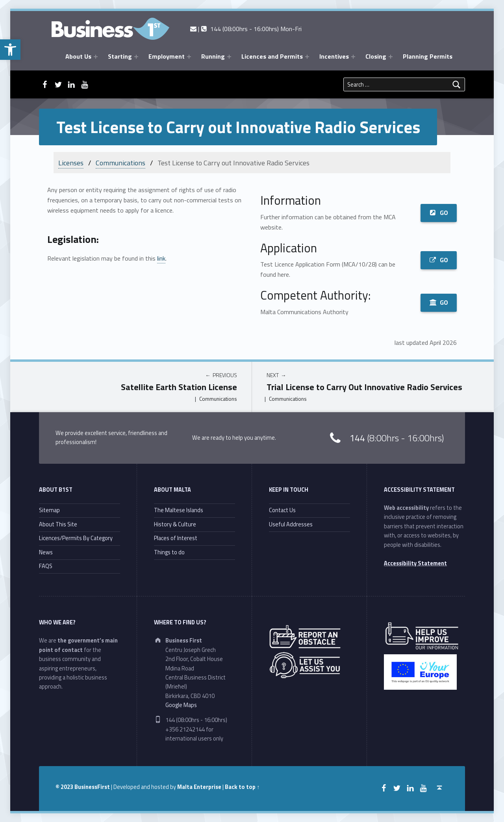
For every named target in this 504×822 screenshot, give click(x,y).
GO (439, 213)
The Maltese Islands (179, 510)
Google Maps (181, 705)
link (161, 258)
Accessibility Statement (415, 563)
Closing (376, 56)
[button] (10, 50)
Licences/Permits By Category (76, 538)
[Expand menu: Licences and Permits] (307, 57)
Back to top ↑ (242, 787)
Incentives (334, 56)
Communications (120, 163)
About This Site (58, 524)
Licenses (71, 163)
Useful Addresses (291, 524)
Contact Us (282, 510)
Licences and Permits (272, 56)
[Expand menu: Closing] (391, 57)
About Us (78, 56)
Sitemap (49, 510)
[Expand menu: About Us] (96, 57)
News (46, 552)
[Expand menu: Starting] (136, 57)
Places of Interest (176, 538)
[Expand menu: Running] (229, 57)
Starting (120, 56)
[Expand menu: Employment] (189, 57)
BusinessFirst (92, 787)
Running (213, 56)
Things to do (169, 552)
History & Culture (175, 524)
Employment (167, 56)
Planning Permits (428, 56)
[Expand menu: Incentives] (353, 57)
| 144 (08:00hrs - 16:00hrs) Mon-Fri (246, 29)
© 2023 (65, 787)
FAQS (46, 566)
